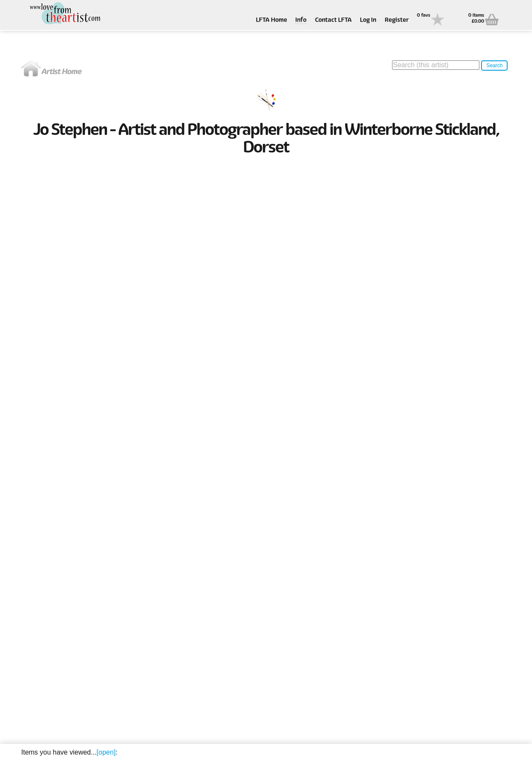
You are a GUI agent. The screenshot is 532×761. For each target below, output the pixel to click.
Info (301, 20)
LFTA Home (272, 20)
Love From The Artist (64, 14)
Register (397, 20)
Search (494, 66)
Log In (368, 20)
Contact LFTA (333, 20)
